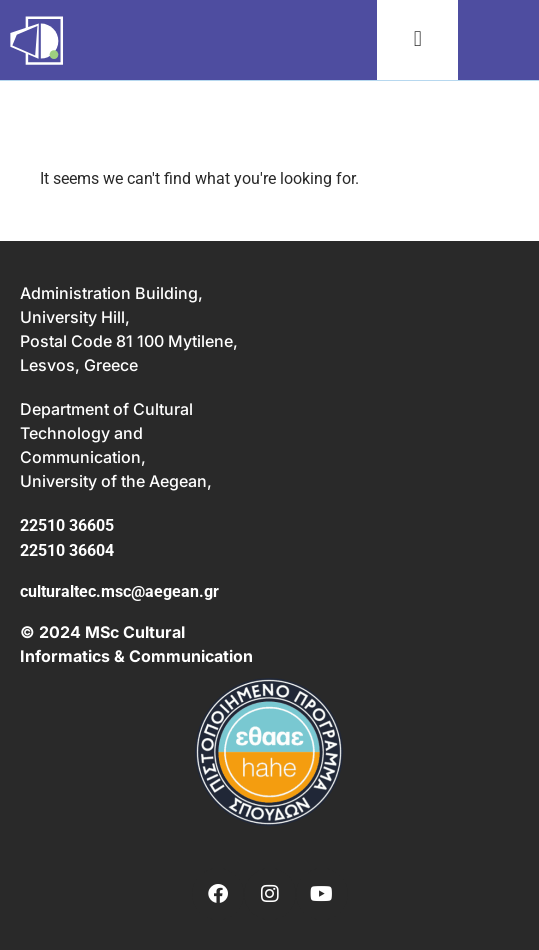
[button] (417, 39)
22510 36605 (67, 525)
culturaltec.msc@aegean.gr (119, 591)
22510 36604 (67, 550)
